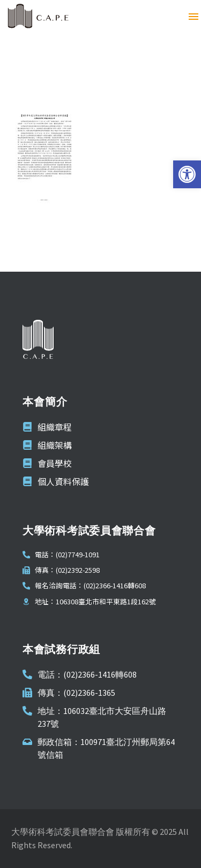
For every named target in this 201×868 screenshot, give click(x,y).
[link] (187, 174)
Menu (193, 17)
